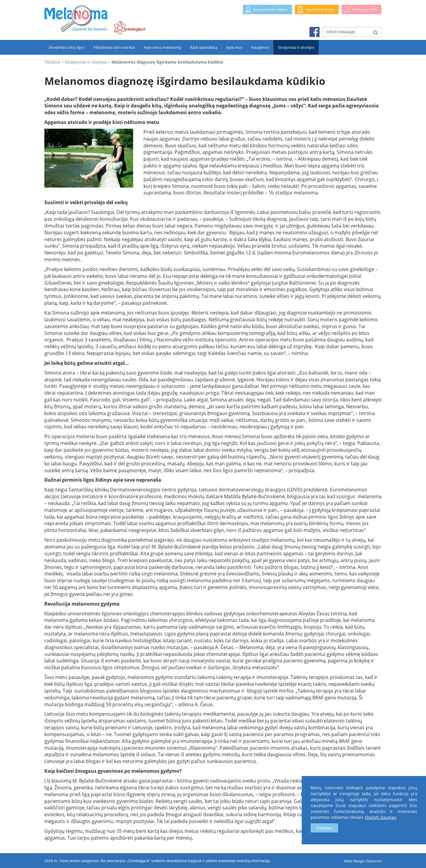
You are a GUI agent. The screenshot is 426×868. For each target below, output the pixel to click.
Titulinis (52, 62)
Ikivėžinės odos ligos (67, 47)
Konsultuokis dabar (270, 9)
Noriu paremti (364, 9)
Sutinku (324, 828)
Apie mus (234, 47)
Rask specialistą (204, 47)
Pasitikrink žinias (320, 9)
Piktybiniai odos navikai (114, 47)
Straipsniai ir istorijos (296, 47)
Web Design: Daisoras (363, 861)
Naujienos (260, 47)
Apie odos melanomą (162, 47)
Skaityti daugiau (381, 817)
